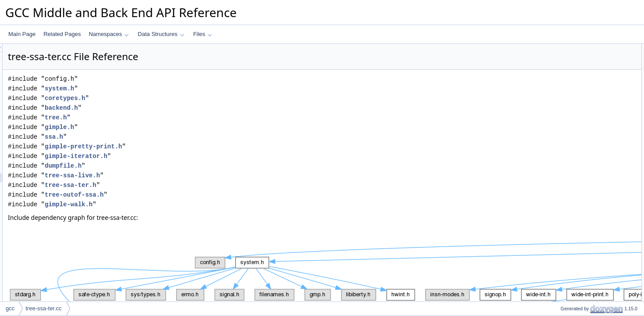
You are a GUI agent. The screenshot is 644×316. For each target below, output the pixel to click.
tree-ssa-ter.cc (43, 308)
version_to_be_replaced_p (584, 126)
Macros (555, 68)
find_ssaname (570, 232)
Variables (557, 280)
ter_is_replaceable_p (578, 184)
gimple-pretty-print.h (193, 146)
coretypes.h (174, 98)
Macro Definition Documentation (584, 300)
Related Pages (62, 34)
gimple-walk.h (178, 204)
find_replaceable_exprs (580, 261)
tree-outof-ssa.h (184, 195)
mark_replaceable (574, 223)
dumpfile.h (173, 166)
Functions (558, 87)
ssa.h (164, 137)
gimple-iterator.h (186, 156)
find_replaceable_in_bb (580, 251)
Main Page (22, 34)
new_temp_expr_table (579, 107)
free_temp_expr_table (579, 116)
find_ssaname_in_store (580, 242)
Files (203, 34)
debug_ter (565, 97)
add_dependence (574, 165)
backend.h (171, 108)
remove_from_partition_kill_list (589, 155)
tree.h (165, 117)
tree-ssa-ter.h (180, 185)
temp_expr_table (573, 58)
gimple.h (169, 127)
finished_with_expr (575, 174)
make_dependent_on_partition (589, 136)
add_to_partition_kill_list (581, 145)
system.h (169, 88)
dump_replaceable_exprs (583, 271)
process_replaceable (578, 194)
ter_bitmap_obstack (576, 290)
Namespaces (109, 34)
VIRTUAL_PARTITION (580, 78)
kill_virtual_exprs (573, 213)
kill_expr (563, 203)
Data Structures (161, 34)
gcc (10, 308)
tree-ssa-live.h (182, 175)
